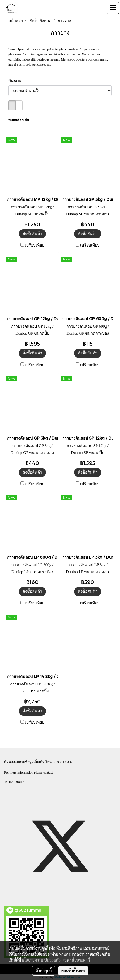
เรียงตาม (16, 81)
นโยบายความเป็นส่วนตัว (41, 960)
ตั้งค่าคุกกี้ (44, 971)
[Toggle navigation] (113, 8)
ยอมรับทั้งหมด (73, 971)
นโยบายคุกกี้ (80, 960)
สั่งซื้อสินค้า (32, 234)
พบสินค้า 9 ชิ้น (19, 120)
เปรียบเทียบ (35, 245)
